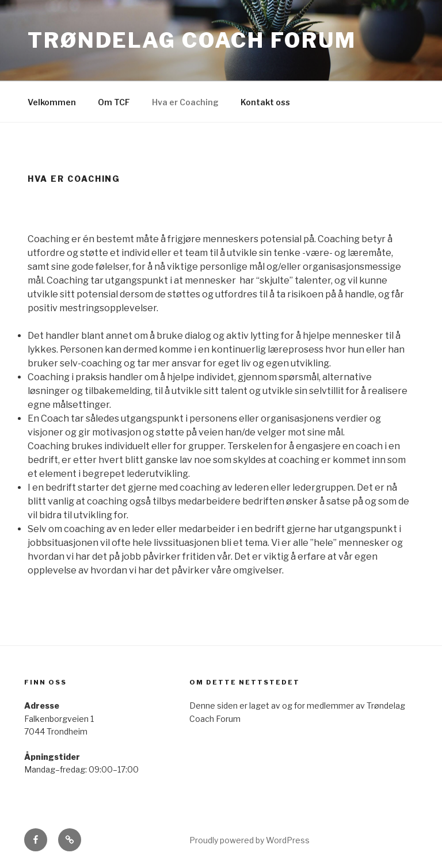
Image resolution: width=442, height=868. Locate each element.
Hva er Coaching (185, 102)
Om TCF (114, 102)
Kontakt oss (265, 102)
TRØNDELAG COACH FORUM (192, 40)
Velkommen (52, 102)
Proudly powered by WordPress (249, 840)
